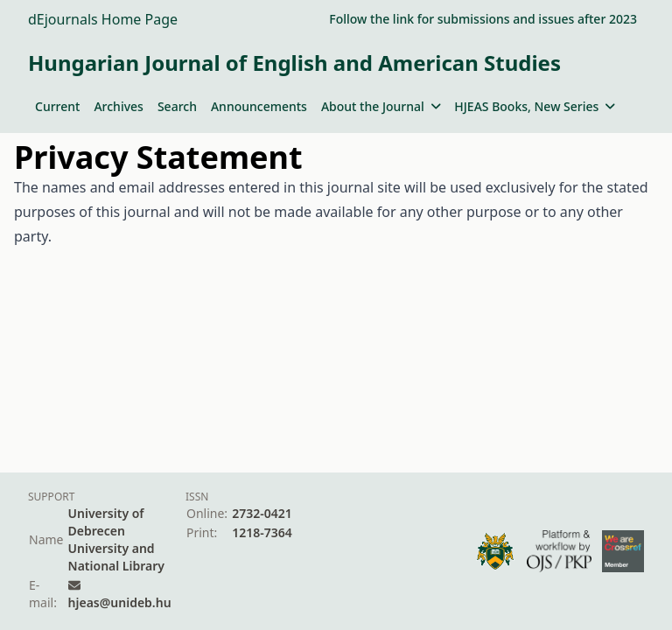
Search (177, 106)
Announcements (259, 106)
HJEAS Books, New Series (535, 106)
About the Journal (381, 106)
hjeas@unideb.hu (120, 602)
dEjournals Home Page (103, 19)
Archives (118, 106)
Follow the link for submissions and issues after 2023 (483, 19)
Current (57, 106)
